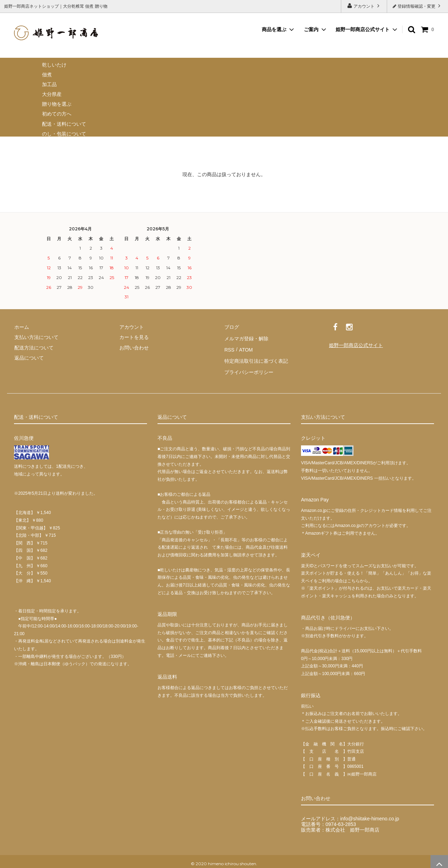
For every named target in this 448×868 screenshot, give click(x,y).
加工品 (49, 84)
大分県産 (52, 94)
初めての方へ (57, 114)
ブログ (231, 327)
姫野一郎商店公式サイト (363, 29)
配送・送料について (64, 124)
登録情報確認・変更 (417, 6)
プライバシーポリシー (248, 368)
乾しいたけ (54, 65)
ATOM (245, 347)
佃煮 (47, 75)
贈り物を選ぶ (57, 104)
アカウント (364, 6)
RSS (229, 347)
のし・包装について (64, 134)
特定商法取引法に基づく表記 (256, 357)
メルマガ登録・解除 (246, 337)
